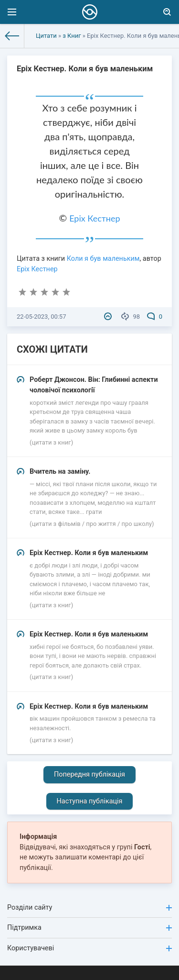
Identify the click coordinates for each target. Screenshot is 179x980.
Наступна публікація (90, 801)
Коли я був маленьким (103, 259)
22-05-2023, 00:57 (41, 317)
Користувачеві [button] (89, 948)
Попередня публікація (89, 774)
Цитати (46, 36)
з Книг (72, 36)
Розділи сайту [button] (89, 908)
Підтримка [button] (89, 928)
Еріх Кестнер (95, 218)
